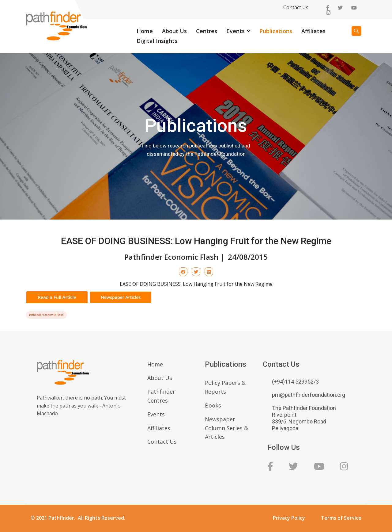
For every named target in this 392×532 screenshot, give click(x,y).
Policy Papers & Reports (225, 387)
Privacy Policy (289, 518)
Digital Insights (157, 41)
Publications (276, 31)
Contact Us (296, 7)
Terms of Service (341, 518)
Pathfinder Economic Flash (46, 315)
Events (236, 31)
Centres (207, 31)
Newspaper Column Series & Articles (226, 428)
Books (213, 405)
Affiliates (313, 31)
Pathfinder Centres (161, 396)
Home (145, 31)
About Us (174, 31)
